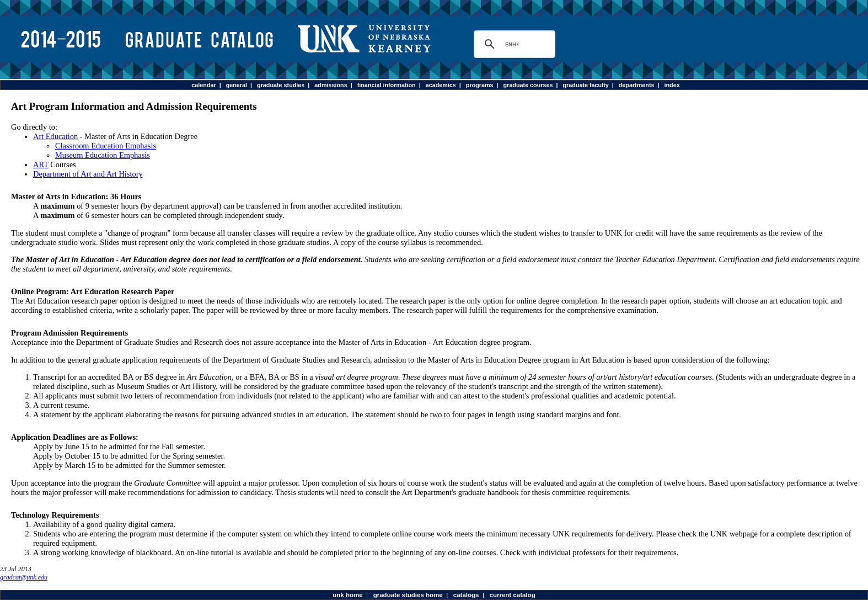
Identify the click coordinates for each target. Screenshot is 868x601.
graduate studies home (408, 595)
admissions (331, 85)
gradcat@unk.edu (24, 577)
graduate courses (528, 85)
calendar (203, 85)
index (672, 85)
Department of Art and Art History (88, 174)
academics (441, 85)
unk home (347, 595)
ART (41, 164)
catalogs (466, 595)
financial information (387, 85)
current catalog (512, 595)
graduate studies (281, 85)
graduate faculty (585, 85)
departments (637, 85)
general (237, 85)
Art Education (55, 136)
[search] (512, 44)
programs (480, 85)
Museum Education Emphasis (103, 155)
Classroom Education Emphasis (106, 146)
